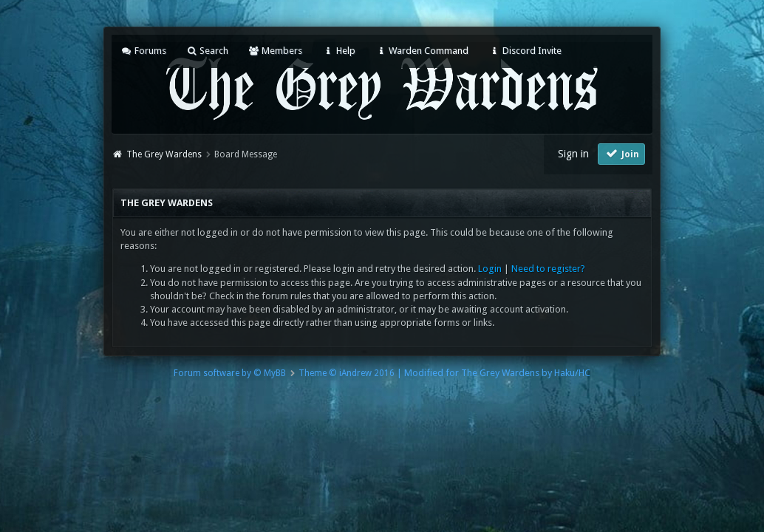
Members (275, 51)
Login (490, 269)
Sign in (573, 154)
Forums (143, 51)
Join (621, 153)
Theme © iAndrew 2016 (347, 373)
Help (338, 51)
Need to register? (548, 269)
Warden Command (422, 51)
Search (207, 51)
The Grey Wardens (164, 154)
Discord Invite (525, 51)
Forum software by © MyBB (230, 373)
